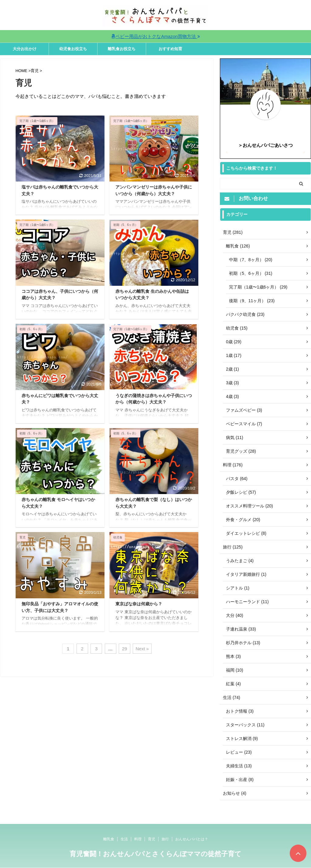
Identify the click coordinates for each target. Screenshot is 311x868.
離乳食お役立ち (122, 49)
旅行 (165, 839)
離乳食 (109, 839)
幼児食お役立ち (73, 49)
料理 (138, 839)
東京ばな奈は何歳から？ (139, 604)
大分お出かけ (25, 49)
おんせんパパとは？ (192, 839)
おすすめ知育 (170, 49)
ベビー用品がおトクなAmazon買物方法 (155, 36)
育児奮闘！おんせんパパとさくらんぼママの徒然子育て (155, 854)
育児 (152, 839)
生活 (124, 839)
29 (125, 649)
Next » (142, 649)
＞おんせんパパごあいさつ (265, 145)
